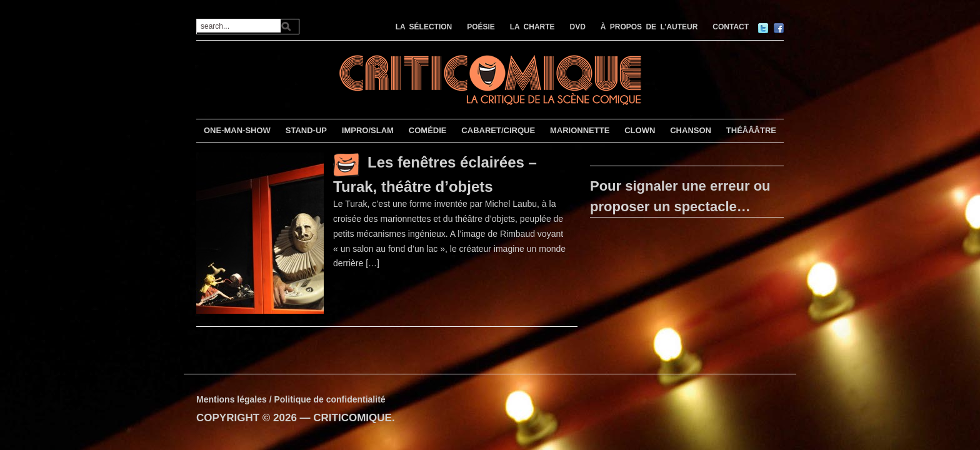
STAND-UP (306, 130)
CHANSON (691, 130)
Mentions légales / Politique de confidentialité (291, 399)
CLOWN (640, 130)
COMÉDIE (428, 130)
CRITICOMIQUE (352, 418)
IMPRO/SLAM (368, 130)
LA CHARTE (532, 27)
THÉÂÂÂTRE (751, 130)
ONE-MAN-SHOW (237, 130)
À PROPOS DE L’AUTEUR (649, 27)
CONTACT (731, 27)
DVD (578, 27)
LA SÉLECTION (424, 27)
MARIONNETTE (580, 130)
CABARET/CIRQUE (498, 130)
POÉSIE (481, 27)
